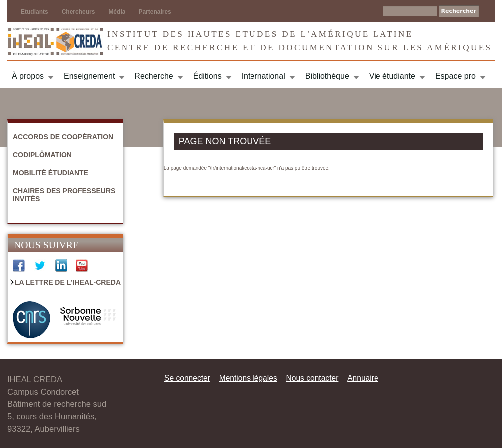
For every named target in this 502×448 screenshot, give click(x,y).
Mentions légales (248, 378)
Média (117, 12)
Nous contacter (312, 378)
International (263, 76)
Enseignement (89, 76)
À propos (28, 76)
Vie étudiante (392, 76)
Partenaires (155, 12)
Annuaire (363, 378)
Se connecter (187, 378)
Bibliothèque (327, 76)
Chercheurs (78, 12)
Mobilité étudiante (51, 173)
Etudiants (35, 12)
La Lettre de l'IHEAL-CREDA (68, 282)
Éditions (207, 76)
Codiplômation (42, 155)
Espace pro (455, 76)
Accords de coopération (63, 137)
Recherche (154, 76)
